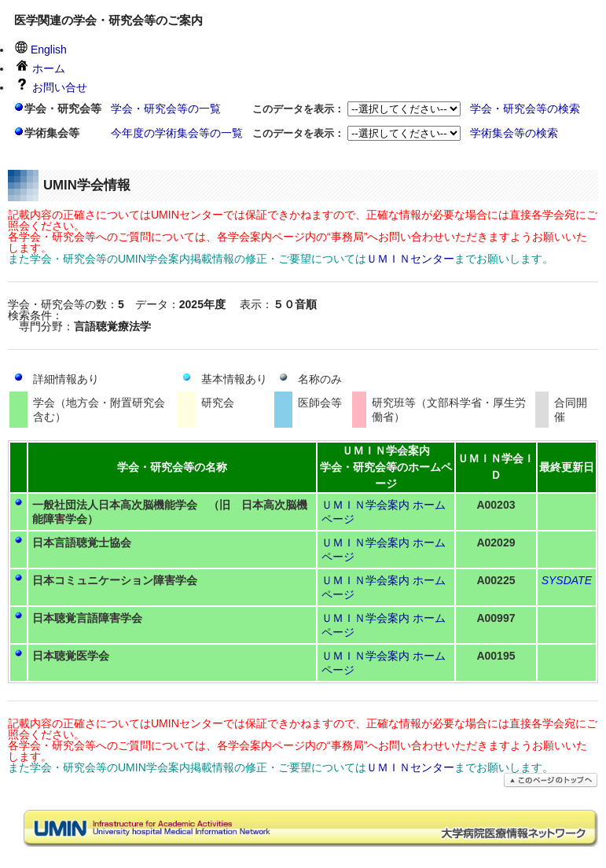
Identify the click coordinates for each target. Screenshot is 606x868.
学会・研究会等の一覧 (166, 108)
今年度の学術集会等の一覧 (177, 133)
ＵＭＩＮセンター (410, 259)
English (41, 50)
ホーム (40, 68)
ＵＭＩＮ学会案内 (365, 505)
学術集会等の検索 (514, 133)
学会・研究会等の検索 (525, 108)
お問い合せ (51, 87)
